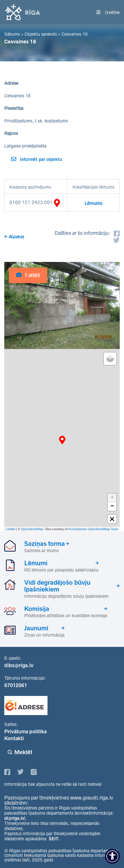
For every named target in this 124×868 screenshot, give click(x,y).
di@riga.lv (14, 818)
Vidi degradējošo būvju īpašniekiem (57, 586)
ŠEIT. (54, 839)
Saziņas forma (45, 544)
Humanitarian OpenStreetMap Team (93, 529)
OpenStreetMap (32, 529)
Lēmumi (36, 563)
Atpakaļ (16, 237)
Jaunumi (36, 628)
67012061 (16, 685)
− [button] (112, 506)
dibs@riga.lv (19, 665)
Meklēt (23, 752)
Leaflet (11, 529)
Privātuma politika (25, 732)
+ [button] (112, 498)
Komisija (37, 609)
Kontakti (14, 738)
